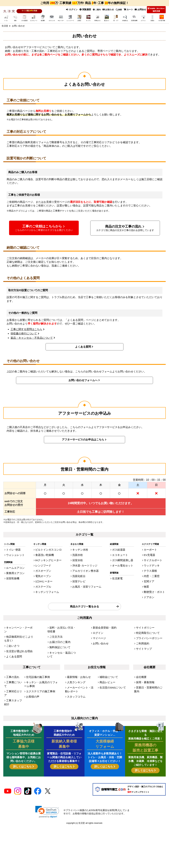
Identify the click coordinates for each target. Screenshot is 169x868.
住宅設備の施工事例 (36, 658)
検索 (121, 9)
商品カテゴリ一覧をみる (84, 597)
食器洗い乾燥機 (45, 553)
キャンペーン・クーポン (18, 617)
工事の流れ (11, 658)
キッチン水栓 (81, 549)
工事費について (14, 663)
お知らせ (111, 9)
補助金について (107, 658)
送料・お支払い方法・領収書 (63, 617)
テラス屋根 (153, 567)
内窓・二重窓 (154, 571)
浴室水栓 (79, 558)
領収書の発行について (24, 333)
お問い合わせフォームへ (83, 380)
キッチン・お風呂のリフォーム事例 (41, 664)
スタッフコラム (75, 675)
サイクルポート (155, 558)
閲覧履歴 (90, 9)
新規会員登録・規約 (102, 617)
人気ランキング (75, 663)
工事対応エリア (14, 667)
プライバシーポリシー (147, 626)
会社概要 (140, 658)
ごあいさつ (11, 629)
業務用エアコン (14, 570)
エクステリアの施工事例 (38, 670)
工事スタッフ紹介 (13, 673)
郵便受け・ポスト (156, 585)
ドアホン (152, 589)
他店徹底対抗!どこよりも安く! (18, 623)
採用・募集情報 (144, 663)
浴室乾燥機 (11, 574)
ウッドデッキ (154, 562)
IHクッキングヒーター (48, 558)
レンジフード (44, 562)
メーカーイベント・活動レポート (80, 669)
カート (130, 9)
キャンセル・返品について (62, 635)
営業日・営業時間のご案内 (149, 667)
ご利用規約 (141, 631)
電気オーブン (44, 571)
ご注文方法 (55, 622)
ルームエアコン (14, 565)
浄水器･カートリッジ (85, 562)
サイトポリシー (144, 617)
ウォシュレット (14, 553)
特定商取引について (146, 622)
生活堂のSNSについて (110, 667)
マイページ (98, 626)
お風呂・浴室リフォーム (87, 580)
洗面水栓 (79, 553)
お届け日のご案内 (58, 626)
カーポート (153, 549)
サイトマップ (142, 635)
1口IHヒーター (44, 576)
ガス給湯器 (120, 549)
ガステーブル (44, 580)
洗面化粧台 (80, 571)
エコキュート (121, 553)
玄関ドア (152, 576)
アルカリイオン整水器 (85, 567)
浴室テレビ (80, 576)
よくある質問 (83, 346)
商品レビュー (106, 663)
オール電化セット (123, 562)
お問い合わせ (99, 631)
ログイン (77, 9)
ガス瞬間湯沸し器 (123, 558)
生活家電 (119, 574)
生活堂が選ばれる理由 (17, 634)
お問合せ (141, 9)
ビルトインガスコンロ (48, 549)
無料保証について (58, 631)
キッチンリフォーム (47, 585)
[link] (47, 775)
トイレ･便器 (12, 549)
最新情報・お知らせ (77, 658)
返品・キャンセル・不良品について (32, 337)
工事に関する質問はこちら (26, 329)
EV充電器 (152, 553)
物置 (150, 580)
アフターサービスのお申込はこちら (83, 439)
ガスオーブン (44, 567)
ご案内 (100, 9)
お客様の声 (31, 675)
